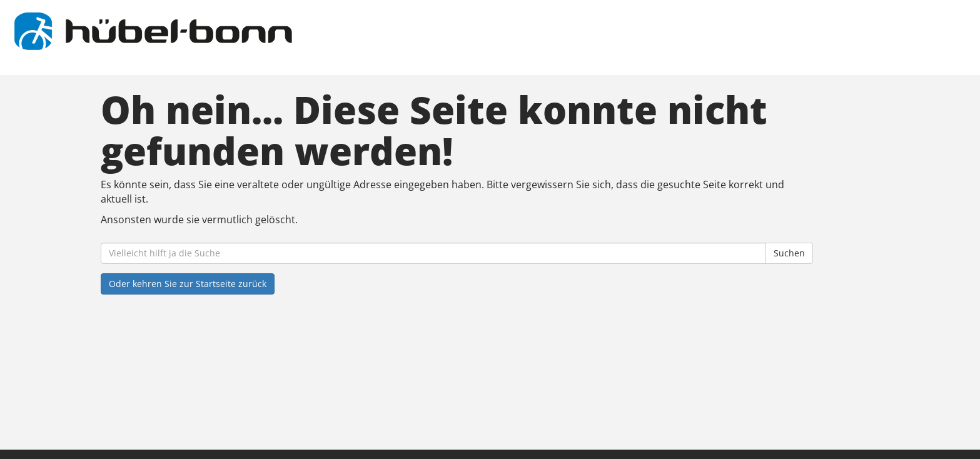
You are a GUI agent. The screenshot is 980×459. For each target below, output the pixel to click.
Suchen (789, 253)
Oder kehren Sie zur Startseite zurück (188, 284)
